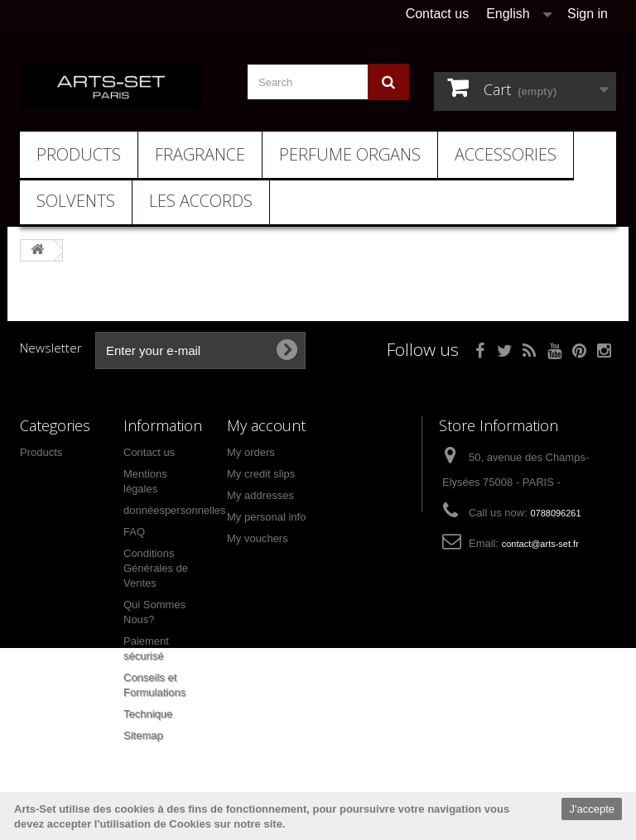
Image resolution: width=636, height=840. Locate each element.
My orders (251, 452)
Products (79, 154)
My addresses (260, 495)
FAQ (134, 532)
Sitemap (143, 735)
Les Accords (201, 201)
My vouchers (258, 538)
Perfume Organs (350, 154)
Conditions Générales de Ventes (156, 568)
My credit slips (261, 474)
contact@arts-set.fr (540, 544)
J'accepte (592, 809)
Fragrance (200, 154)
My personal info (266, 517)
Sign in (588, 14)
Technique (148, 714)
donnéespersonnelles (175, 510)
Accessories (506, 154)
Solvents (76, 201)
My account (266, 425)
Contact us (437, 14)
